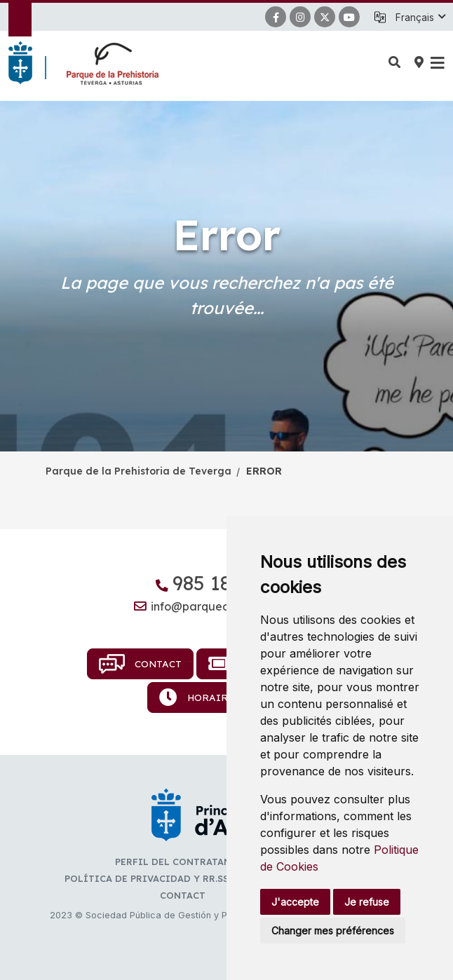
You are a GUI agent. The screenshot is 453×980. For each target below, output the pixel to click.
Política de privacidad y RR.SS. (148, 878)
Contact (140, 664)
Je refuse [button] (367, 902)
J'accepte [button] (295, 902)
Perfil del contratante (179, 862)
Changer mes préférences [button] (333, 931)
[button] (420, 18)
